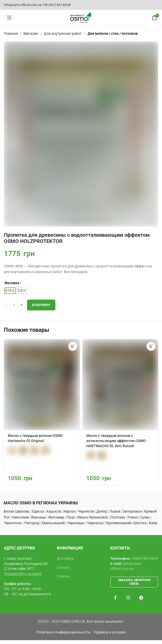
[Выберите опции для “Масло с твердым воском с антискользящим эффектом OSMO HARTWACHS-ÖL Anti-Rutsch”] (151, 346)
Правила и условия (110, 632)
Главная (11, 33)
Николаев (20, 517)
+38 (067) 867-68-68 (57, 5)
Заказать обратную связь (134, 582)
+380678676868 (144, 558)
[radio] (10, 291)
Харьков (54, 511)
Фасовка (12, 283)
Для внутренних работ (63, 33)
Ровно (133, 517)
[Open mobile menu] (9, 18)
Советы (63, 576)
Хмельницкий (53, 523)
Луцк (71, 517)
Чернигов (86, 511)
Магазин (31, 33)
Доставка (65, 558)
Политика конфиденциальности (63, 632)
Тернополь (13, 523)
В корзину (41, 305)
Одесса (38, 511)
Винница (39, 517)
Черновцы (76, 523)
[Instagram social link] (128, 598)
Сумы (145, 517)
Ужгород (32, 523)
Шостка (140, 523)
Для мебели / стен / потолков (113, 33)
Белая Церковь (17, 511)
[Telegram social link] (141, 598)
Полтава (118, 517)
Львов (115, 511)
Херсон (69, 511)
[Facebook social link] (115, 598)
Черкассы (95, 523)
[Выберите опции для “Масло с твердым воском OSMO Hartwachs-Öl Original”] (73, 346)
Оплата (63, 567)
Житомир (56, 517)
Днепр (102, 511)
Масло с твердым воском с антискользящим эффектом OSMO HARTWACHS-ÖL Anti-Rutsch (116, 441)
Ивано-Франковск (93, 517)
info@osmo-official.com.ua (23, 5)
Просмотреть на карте (23, 574)
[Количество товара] (14, 305)
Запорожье (132, 511)
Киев (153, 523)
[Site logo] (81, 17)
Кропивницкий (119, 523)
